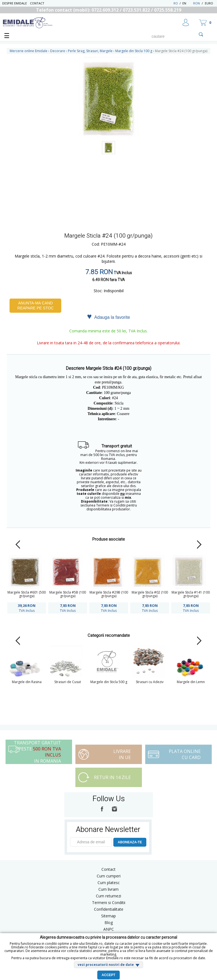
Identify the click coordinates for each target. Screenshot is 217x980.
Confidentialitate (109, 909)
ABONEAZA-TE (130, 842)
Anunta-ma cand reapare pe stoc (36, 306)
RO (176, 3)
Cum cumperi (109, 876)
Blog (109, 922)
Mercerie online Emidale (29, 51)
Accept (108, 975)
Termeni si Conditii (109, 903)
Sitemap (108, 916)
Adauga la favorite (108, 317)
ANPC (109, 929)
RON (196, 3)
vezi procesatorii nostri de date (106, 965)
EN (187, 3)
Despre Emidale (15, 3)
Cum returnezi (108, 896)
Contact (37, 3)
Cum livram (108, 889)
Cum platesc (109, 883)
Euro (209, 3)
